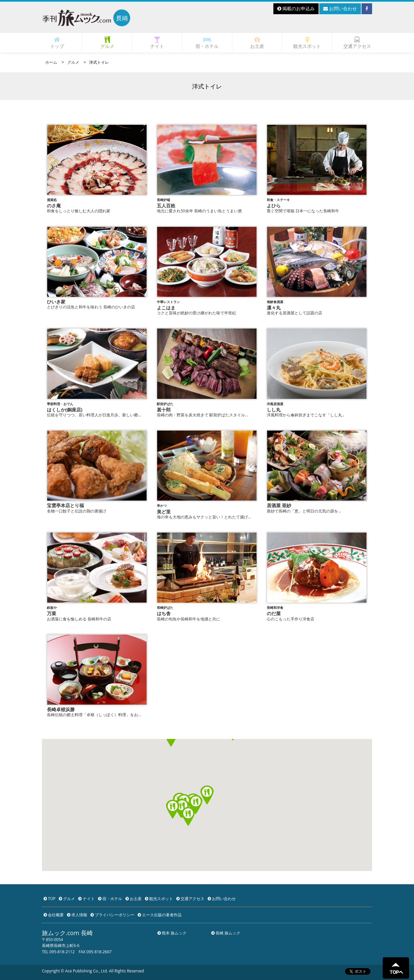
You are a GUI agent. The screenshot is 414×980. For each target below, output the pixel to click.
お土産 (257, 43)
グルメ (107, 43)
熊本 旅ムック (172, 933)
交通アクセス (357, 43)
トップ (57, 43)
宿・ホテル (207, 43)
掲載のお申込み (296, 8)
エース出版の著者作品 (160, 915)
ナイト (157, 43)
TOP (50, 899)
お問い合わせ (340, 8)
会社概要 (54, 915)
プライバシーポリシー (112, 915)
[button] (207, 795)
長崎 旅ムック (226, 933)
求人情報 (77, 915)
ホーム (51, 62)
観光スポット (307, 43)
